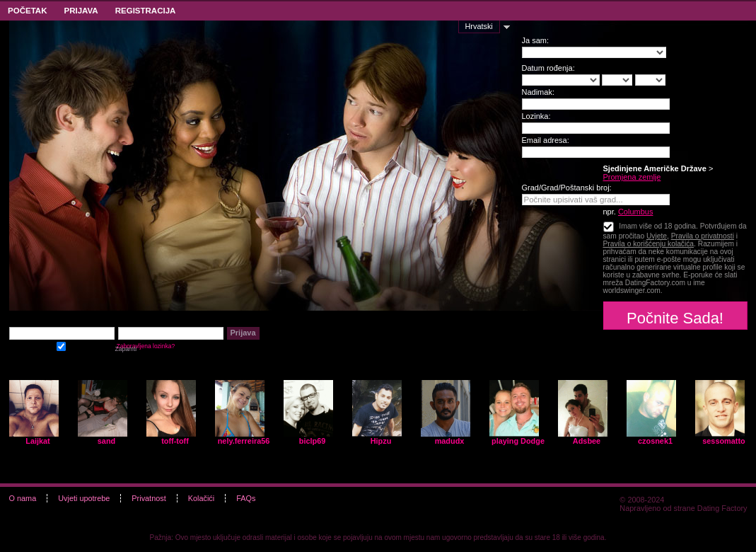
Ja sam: (536, 40)
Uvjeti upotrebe (84, 498)
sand (106, 441)
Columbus (636, 212)
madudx (450, 441)
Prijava (81, 11)
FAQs (246, 498)
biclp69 (312, 441)
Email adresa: (546, 140)
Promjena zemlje (632, 177)
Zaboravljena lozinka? (146, 346)
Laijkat (37, 441)
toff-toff (175, 441)
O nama (23, 498)
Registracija (146, 11)
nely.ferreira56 (244, 441)
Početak (27, 11)
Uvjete (657, 236)
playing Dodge (518, 441)
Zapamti (61, 345)
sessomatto (723, 441)
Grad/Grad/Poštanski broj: (567, 188)
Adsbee (587, 441)
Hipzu (381, 441)
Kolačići (201, 498)
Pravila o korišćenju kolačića (649, 244)
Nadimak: (538, 92)
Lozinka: (536, 116)
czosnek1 (655, 441)
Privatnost (149, 498)
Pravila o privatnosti (703, 236)
